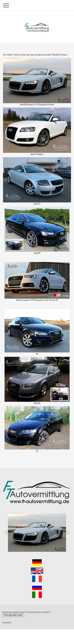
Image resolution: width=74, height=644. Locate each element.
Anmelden (7, 622)
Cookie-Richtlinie (33, 612)
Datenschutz (19, 612)
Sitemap (46, 612)
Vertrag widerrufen (13, 615)
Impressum (7, 612)
